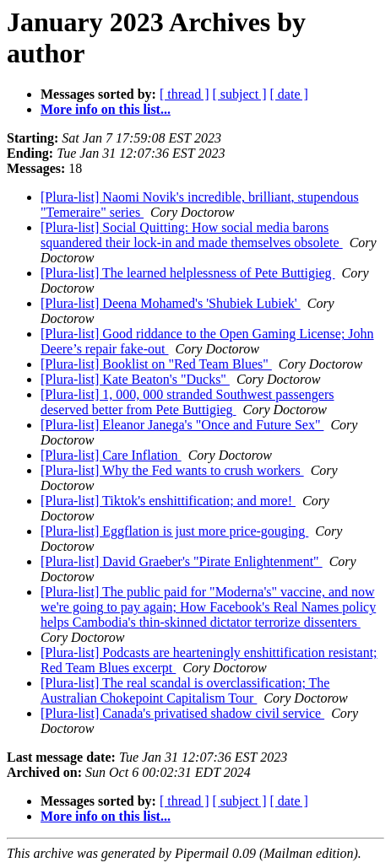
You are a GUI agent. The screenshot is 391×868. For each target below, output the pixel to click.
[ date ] (289, 94)
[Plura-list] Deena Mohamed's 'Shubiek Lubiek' (171, 303)
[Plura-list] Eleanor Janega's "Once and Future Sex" (182, 425)
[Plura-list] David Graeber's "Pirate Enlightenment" (182, 561)
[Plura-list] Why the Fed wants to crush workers (172, 470)
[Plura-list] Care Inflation (111, 455)
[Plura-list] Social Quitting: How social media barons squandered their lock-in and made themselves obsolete (192, 235)
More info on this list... (106, 109)
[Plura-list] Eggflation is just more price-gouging (174, 531)
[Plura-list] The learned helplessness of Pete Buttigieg (188, 273)
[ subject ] (240, 94)
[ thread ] (185, 94)
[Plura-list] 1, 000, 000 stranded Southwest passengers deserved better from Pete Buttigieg (187, 402)
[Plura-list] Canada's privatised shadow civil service (182, 713)
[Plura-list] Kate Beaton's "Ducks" (135, 379)
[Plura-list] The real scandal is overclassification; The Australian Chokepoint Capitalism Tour (185, 690)
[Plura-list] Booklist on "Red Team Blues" (156, 364)
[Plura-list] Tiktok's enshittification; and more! (168, 501)
